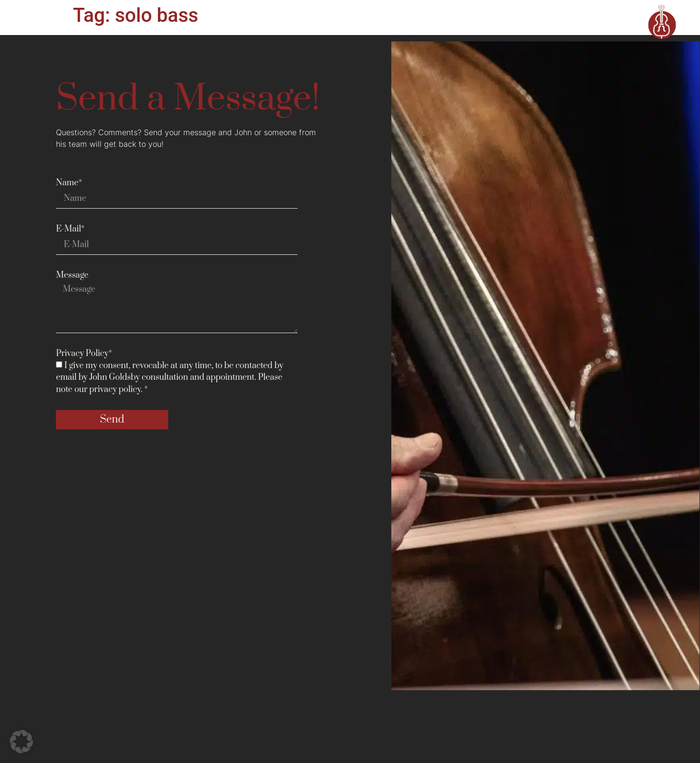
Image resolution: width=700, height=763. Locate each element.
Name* (69, 183)
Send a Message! (188, 99)
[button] (21, 742)
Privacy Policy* (84, 354)
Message (72, 275)
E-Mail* (70, 229)
